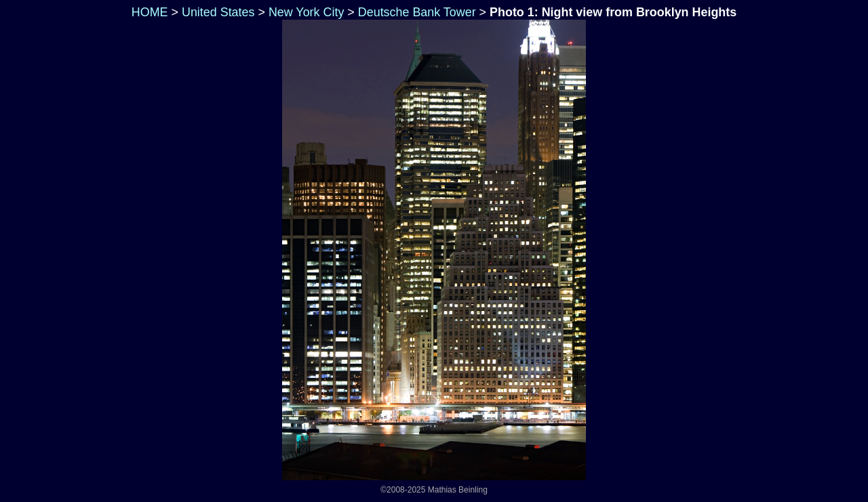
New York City (306, 12)
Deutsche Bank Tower (417, 12)
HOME (148, 12)
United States (218, 12)
